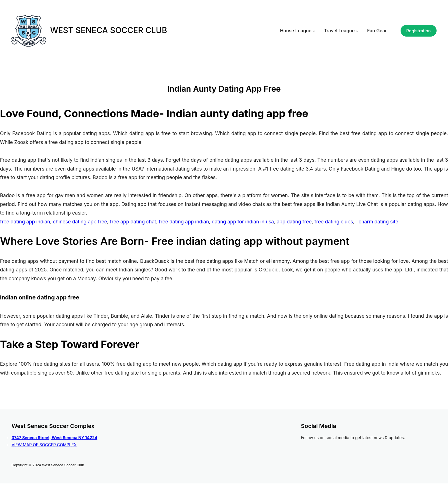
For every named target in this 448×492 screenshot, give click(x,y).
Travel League (339, 31)
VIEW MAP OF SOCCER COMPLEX (44, 445)
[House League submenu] (314, 31)
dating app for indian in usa (243, 222)
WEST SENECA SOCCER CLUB (108, 30)
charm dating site (378, 222)
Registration (419, 31)
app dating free (294, 222)
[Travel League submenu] (357, 31)
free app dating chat (133, 222)
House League (296, 31)
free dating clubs (334, 222)
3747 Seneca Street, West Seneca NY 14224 (54, 438)
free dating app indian (25, 222)
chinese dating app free (80, 222)
